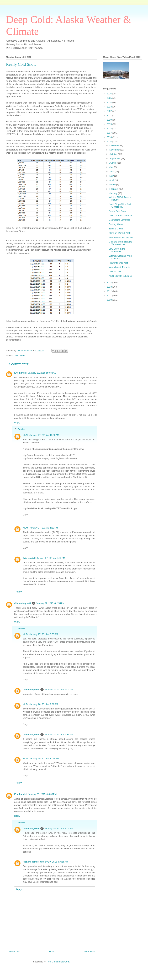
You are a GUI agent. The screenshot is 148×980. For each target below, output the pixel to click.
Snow (23, 355)
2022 (110, 111)
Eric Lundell (21, 373)
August (113, 163)
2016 (110, 137)
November (115, 150)
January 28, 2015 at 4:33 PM (42, 794)
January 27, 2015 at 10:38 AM (44, 435)
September (115, 158)
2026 (110, 94)
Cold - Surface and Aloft (121, 216)
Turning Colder (116, 229)
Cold (16, 355)
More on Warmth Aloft (120, 233)
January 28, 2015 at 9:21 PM (44, 704)
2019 (110, 124)
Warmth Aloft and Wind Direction (120, 257)
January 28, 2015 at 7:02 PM (59, 828)
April (112, 180)
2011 (110, 296)
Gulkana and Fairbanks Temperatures (120, 243)
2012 (110, 291)
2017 (110, 133)
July (112, 167)
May (112, 176)
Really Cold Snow (118, 211)
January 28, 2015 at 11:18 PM (44, 758)
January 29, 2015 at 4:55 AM (54, 862)
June (112, 172)
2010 (110, 300)
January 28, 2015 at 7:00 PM (59, 690)
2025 (110, 98)
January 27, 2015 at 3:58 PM (44, 634)
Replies (21, 429)
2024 (110, 102)
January (114, 193)
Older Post (89, 952)
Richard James (31, 862)
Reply (17, 422)
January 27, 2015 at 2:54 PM (50, 603)
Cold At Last (115, 271)
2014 (110, 282)
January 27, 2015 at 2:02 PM (51, 558)
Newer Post (14, 952)
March (113, 185)
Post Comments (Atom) (58, 962)
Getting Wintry (116, 224)
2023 (110, 107)
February (114, 189)
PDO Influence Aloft (118, 263)
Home (52, 952)
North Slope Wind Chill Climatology (120, 206)
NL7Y (26, 435)
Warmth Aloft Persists (119, 267)
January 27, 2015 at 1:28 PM (44, 528)
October (114, 154)
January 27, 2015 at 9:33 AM (42, 373)
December (115, 145)
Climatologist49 (23, 603)
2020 (110, 120)
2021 (110, 115)
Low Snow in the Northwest (117, 250)
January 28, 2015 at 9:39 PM (59, 734)
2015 (110, 142)
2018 (110, 129)
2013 (110, 287)
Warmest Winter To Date (121, 237)
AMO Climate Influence (120, 276)
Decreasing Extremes (119, 220)
